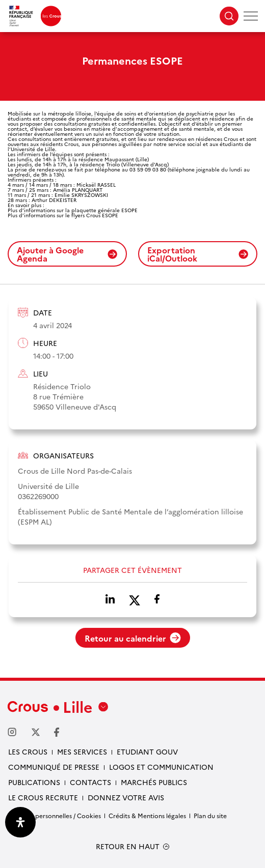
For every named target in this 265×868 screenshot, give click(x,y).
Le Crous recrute (43, 797)
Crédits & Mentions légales (147, 815)
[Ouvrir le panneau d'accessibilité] (20, 822)
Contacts (90, 782)
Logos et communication (161, 767)
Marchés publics (154, 782)
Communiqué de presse (54, 767)
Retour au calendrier (133, 638)
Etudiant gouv (147, 751)
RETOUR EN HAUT (128, 846)
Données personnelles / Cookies (54, 815)
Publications (34, 782)
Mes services (82, 751)
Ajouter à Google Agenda (67, 254)
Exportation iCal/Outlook (198, 254)
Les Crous (28, 751)
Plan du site (210, 815)
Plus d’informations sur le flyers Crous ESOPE (63, 215)
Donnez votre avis (126, 797)
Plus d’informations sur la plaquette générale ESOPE (73, 210)
